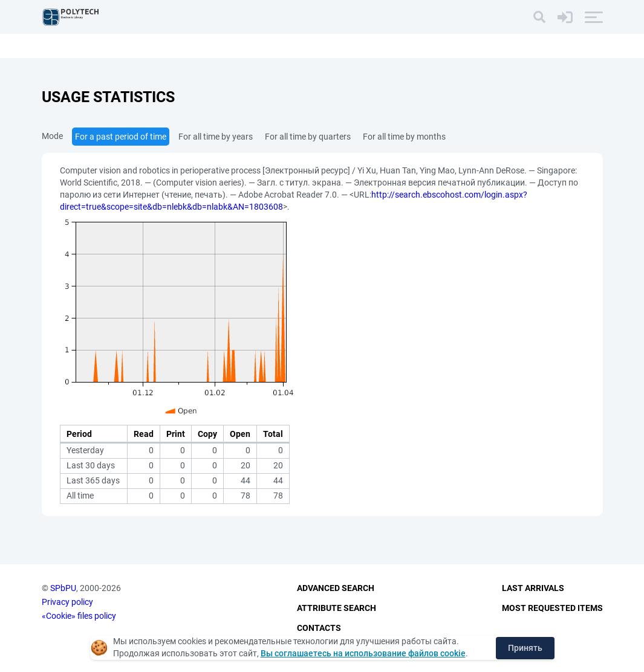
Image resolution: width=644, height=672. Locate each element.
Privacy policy (67, 602)
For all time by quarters (308, 137)
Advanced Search (336, 588)
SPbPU (63, 588)
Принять (525, 648)
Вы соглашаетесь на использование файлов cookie (363, 653)
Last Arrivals (533, 588)
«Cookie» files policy (79, 616)
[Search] (539, 17)
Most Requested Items (552, 608)
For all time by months (404, 137)
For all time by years (216, 137)
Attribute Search (337, 608)
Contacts (319, 628)
